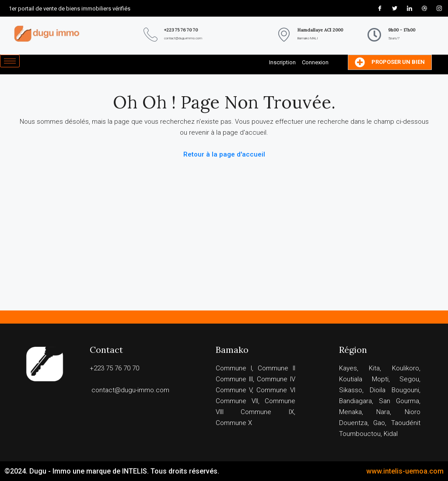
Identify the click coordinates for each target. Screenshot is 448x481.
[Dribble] (424, 8)
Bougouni (405, 390)
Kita (374, 368)
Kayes (348, 368)
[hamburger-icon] (10, 61)
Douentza (353, 423)
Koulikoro (406, 368)
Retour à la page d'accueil (224, 154)
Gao (379, 423)
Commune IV (276, 379)
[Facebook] (380, 8)
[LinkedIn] (409, 8)
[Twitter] (395, 8)
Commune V (234, 390)
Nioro (413, 412)
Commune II (276, 368)
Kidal (391, 434)
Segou (409, 379)
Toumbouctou (360, 434)
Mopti (380, 379)
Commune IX (267, 412)
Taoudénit (406, 423)
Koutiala (351, 379)
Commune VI (276, 390)
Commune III (234, 379)
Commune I (234, 368)
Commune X (234, 423)
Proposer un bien (390, 62)
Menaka (350, 412)
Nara (383, 412)
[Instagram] (439, 8)
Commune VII (237, 401)
